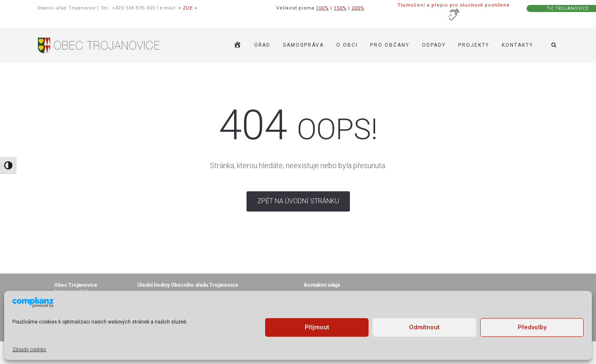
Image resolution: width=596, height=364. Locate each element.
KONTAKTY (517, 33)
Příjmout (317, 327)
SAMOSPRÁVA (303, 33)
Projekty (474, 33)
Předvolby (532, 327)
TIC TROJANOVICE (568, 8)
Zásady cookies (29, 350)
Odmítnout (424, 327)
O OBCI (347, 33)
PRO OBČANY (390, 33)
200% (358, 8)
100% (322, 8)
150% (340, 8)
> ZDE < (188, 8)
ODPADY (434, 33)
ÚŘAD (262, 33)
